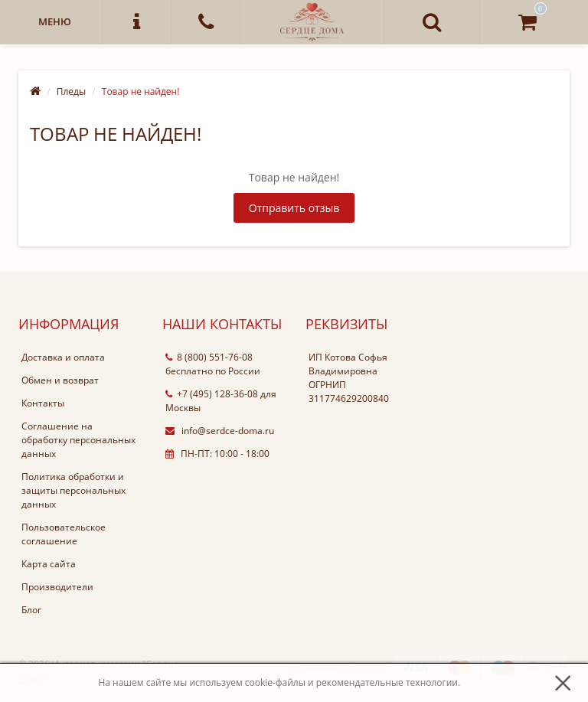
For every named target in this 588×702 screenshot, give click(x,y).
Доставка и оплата (63, 357)
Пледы (71, 91)
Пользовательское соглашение (64, 534)
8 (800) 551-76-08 (209, 357)
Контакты (43, 403)
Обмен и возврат (60, 380)
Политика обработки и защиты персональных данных (73, 490)
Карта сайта (49, 564)
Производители (57, 587)
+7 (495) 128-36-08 (212, 394)
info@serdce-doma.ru (220, 431)
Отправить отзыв (294, 208)
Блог (31, 610)
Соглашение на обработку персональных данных (78, 440)
